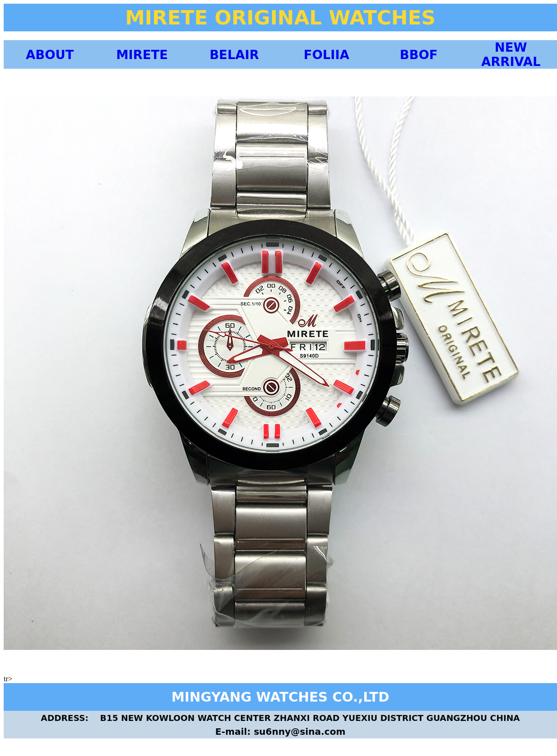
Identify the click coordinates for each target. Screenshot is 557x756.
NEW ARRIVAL (511, 54)
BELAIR (234, 55)
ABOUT (50, 55)
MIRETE (142, 55)
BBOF (419, 55)
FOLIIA (327, 55)
